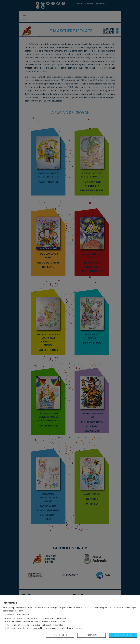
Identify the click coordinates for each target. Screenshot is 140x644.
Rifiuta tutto (60, 635)
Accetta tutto (123, 635)
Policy (21, 611)
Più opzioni (91, 635)
